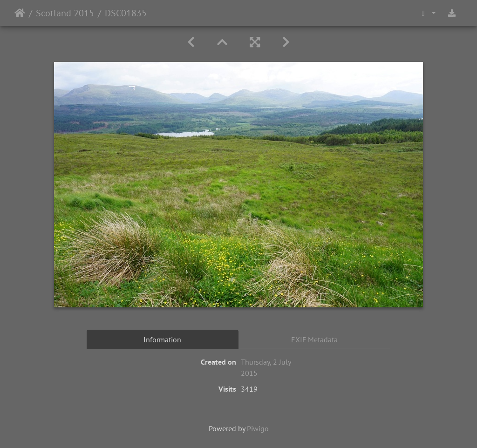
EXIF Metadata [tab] (314, 339)
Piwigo (258, 428)
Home (20, 13)
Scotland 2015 (65, 13)
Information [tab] (162, 339)
